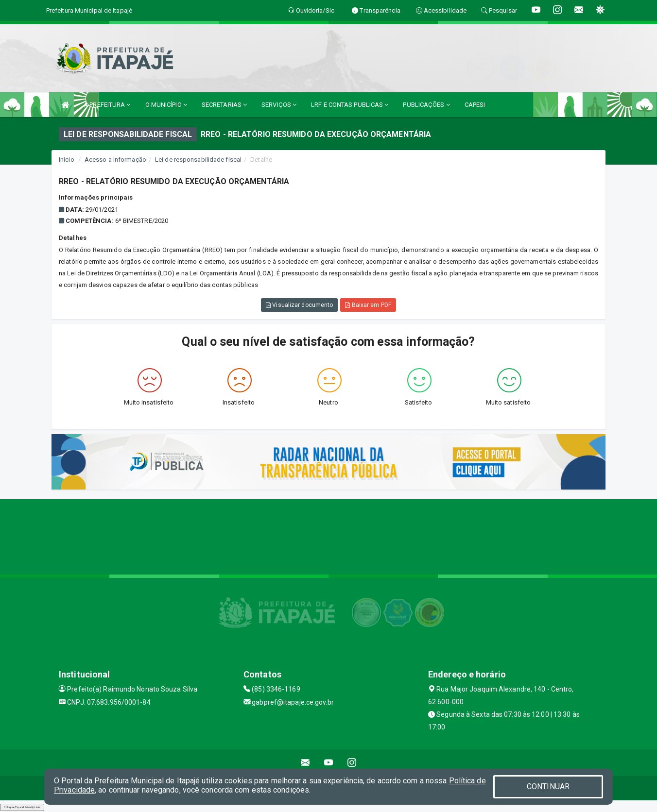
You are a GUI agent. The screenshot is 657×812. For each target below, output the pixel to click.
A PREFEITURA (107, 105)
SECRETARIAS (224, 105)
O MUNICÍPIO (166, 105)
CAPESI (475, 105)
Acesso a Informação (115, 160)
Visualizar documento (299, 305)
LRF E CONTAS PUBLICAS (350, 105)
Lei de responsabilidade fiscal (198, 160)
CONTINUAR (548, 787)
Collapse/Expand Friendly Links (22, 807)
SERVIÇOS (279, 105)
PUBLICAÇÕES (426, 105)
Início (67, 160)
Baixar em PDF (368, 305)
